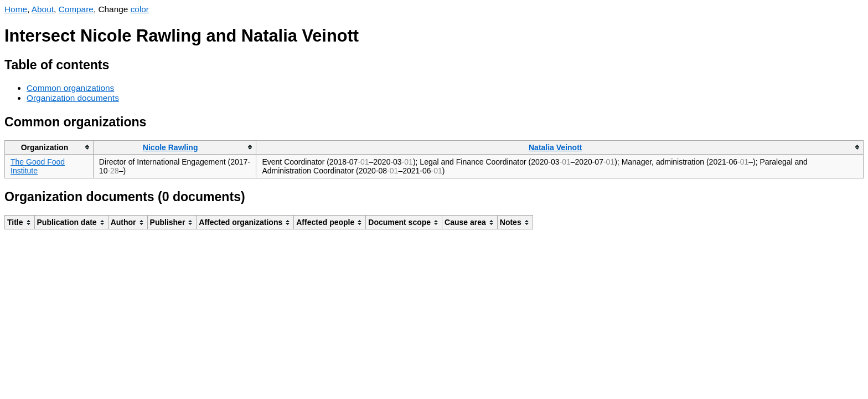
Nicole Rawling (170, 147)
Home (16, 9)
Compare (76, 9)
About (43, 9)
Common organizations (70, 88)
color (140, 9)
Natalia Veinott (555, 147)
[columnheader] (49, 147)
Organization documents (73, 98)
